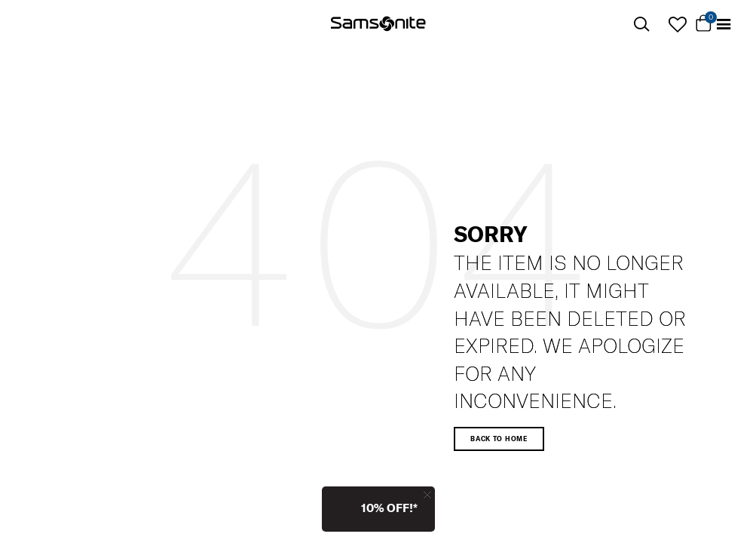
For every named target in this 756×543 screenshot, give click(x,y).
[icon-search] (641, 25)
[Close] (427, 494)
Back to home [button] (499, 439)
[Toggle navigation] (724, 25)
